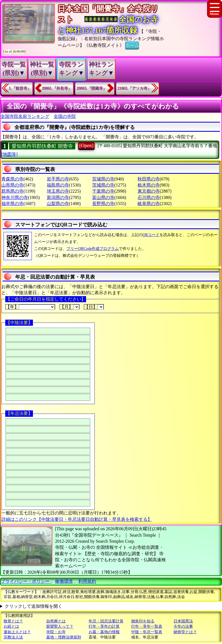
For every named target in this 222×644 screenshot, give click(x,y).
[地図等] (10, 154)
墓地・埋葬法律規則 (64, 637)
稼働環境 (64, 581)
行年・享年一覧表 (147, 626)
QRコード (151, 235)
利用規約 (87, 581)
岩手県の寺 (58, 179)
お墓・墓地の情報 (104, 632)
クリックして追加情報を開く (33, 606)
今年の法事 (183, 626)
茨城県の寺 (103, 185)
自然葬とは (56, 621)
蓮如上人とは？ (17, 632)
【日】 (94, 307)
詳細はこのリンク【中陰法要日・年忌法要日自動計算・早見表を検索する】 (77, 519)
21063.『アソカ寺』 (135, 88)
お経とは (11, 626)
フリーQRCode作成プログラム (93, 249)
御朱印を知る (143, 621)
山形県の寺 (12, 185)
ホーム (132, 45)
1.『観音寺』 (20, 88)
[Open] (87, 146)
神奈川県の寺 (15, 197)
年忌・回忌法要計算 (106, 621)
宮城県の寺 (103, 179)
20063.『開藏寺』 (92, 88)
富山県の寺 (103, 197)
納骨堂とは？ (185, 632)
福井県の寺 (12, 204)
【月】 (69, 307)
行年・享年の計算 (104, 626)
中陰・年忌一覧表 (147, 632)
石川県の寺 (149, 197)
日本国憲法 (183, 621)
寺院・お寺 (56, 632)
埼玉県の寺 (58, 191)
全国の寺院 (65, 116)
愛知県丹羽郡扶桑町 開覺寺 (42, 146)
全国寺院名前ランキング (25, 116)
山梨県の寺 (58, 204)
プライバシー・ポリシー (26, 581)
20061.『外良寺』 (57, 88)
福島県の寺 (58, 185)
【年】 (30, 307)
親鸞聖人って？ (60, 626)
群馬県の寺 (12, 191)
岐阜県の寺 (149, 204)
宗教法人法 (13, 637)
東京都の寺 (149, 191)
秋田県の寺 (149, 179)
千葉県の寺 (103, 191)
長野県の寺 (103, 204)
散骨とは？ (13, 621)
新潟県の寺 (58, 197)
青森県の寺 (12, 179)
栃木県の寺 (149, 185)
